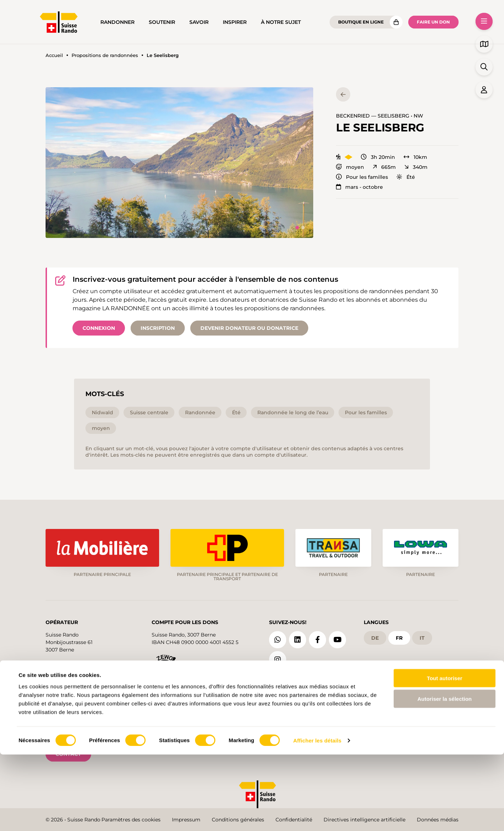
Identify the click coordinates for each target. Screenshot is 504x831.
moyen (350, 167)
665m (384, 167)
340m (416, 167)
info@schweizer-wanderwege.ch (86, 665)
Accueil (54, 55)
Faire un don (433, 22)
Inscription (158, 328)
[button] (179, 163)
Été (406, 177)
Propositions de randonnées (105, 55)
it (422, 637)
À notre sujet (281, 22)
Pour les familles (362, 177)
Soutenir (162, 22)
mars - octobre (359, 187)
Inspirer (235, 22)
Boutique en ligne (361, 22)
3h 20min (378, 157)
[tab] (297, 228)
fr (399, 637)
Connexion (99, 328)
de (375, 637)
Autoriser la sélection (445, 775)
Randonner (117, 22)
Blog (287, 686)
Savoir (199, 22)
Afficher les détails (317, 817)
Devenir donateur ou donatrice (249, 328)
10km (415, 157)
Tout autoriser (445, 754)
